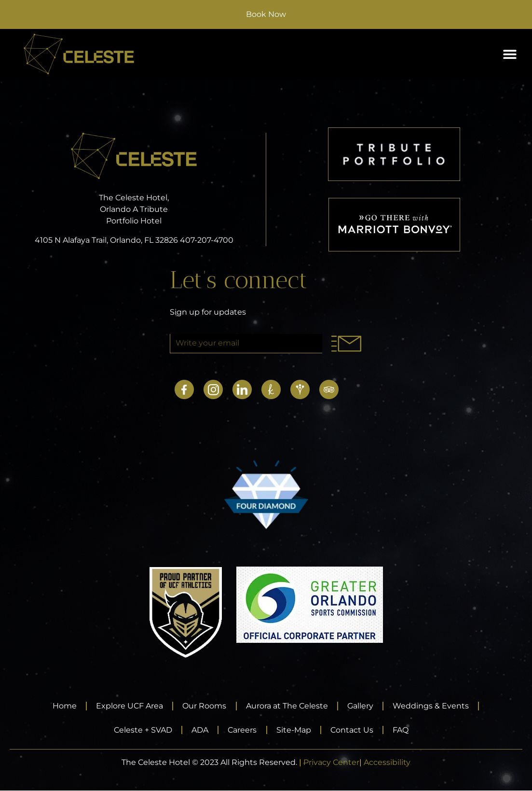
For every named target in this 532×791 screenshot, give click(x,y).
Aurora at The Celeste (287, 706)
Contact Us (353, 730)
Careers (242, 730)
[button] (510, 54)
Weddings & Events (433, 706)
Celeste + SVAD (141, 730)
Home (63, 706)
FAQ (403, 730)
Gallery (362, 706)
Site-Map (294, 730)
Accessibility (387, 763)
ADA (199, 730)
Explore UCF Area (129, 706)
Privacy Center (331, 763)
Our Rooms (204, 706)
